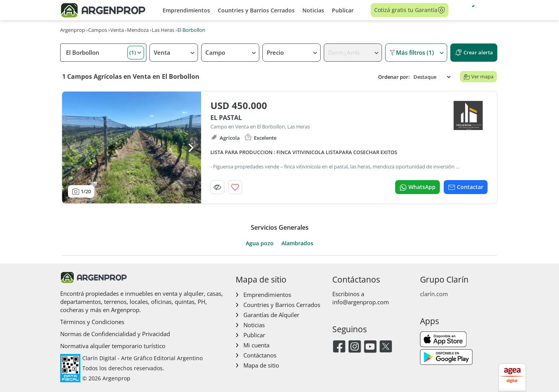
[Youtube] (370, 347)
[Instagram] (355, 347)
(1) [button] (133, 52)
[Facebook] (339, 347)
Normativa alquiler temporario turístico (113, 346)
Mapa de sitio (261, 365)
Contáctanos (260, 355)
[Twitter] (386, 347)
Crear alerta (474, 53)
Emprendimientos (186, 10)
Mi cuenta (256, 345)
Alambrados (297, 243)
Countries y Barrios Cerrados (256, 10)
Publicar (343, 10)
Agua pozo (260, 243)
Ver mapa (478, 76)
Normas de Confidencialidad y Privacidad (115, 334)
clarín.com (434, 294)
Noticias (313, 10)
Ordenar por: (394, 77)
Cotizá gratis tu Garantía (410, 10)
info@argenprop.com (361, 302)
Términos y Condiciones (92, 322)
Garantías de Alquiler (271, 315)
